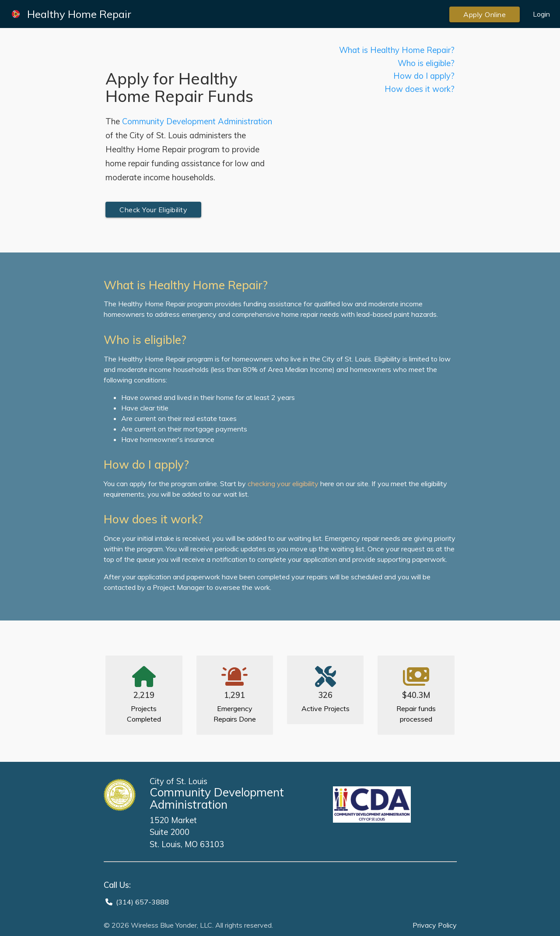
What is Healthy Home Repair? (397, 50)
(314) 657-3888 (142, 902)
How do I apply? (424, 76)
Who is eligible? (426, 63)
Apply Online (485, 14)
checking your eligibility (283, 484)
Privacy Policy (435, 925)
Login (541, 14)
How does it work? (420, 89)
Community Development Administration (197, 121)
